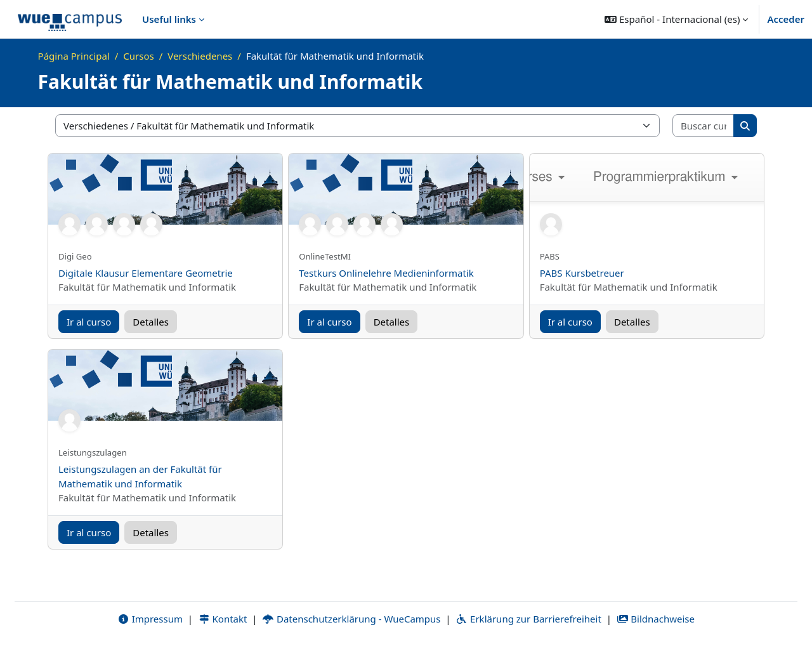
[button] (676, 19)
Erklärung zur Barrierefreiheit (528, 619)
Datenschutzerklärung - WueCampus (351, 619)
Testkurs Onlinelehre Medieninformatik (386, 273)
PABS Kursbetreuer (582, 273)
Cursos (138, 56)
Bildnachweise (656, 619)
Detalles (151, 322)
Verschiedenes (200, 56)
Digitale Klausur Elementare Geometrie (146, 273)
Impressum (150, 619)
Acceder (786, 19)
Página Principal (74, 56)
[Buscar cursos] (704, 126)
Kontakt (223, 619)
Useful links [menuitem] (169, 19)
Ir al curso (89, 322)
